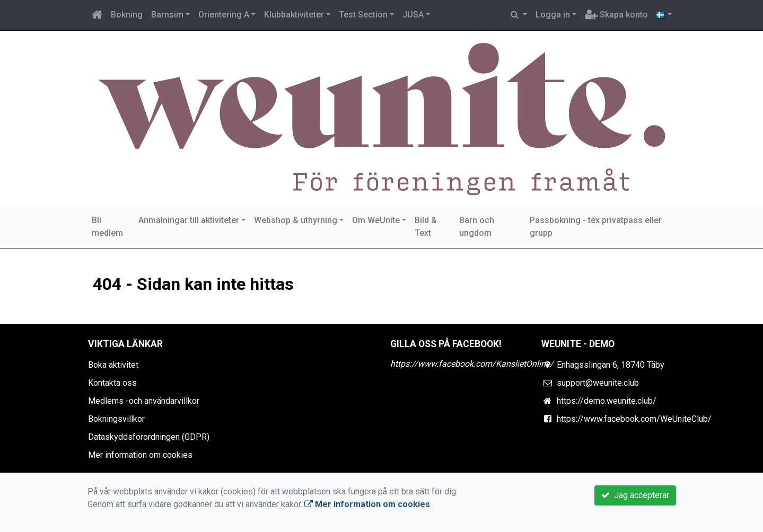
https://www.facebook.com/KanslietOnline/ (472, 364)
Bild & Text (426, 227)
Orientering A (224, 15)
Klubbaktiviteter (294, 15)
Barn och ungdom (477, 227)
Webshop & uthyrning (296, 220)
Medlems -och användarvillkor (144, 401)
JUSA (413, 15)
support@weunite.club (598, 383)
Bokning (127, 15)
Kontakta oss (112, 383)
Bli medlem (107, 227)
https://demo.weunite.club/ (607, 401)
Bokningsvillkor (116, 419)
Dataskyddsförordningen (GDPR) (149, 437)
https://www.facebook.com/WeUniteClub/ (634, 419)
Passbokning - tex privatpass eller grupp (596, 227)
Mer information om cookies (140, 455)
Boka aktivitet (113, 365)
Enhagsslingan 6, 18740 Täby (611, 365)
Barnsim (167, 15)
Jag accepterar (635, 495)
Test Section (363, 15)
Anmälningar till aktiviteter (189, 220)
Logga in (553, 15)
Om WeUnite (376, 220)
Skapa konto (616, 15)
